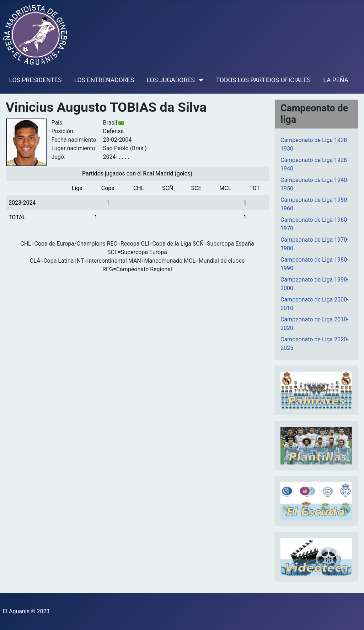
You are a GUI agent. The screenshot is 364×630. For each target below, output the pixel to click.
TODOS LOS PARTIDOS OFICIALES (263, 80)
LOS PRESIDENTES (36, 80)
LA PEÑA (336, 80)
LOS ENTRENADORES (104, 80)
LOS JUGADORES (170, 80)
